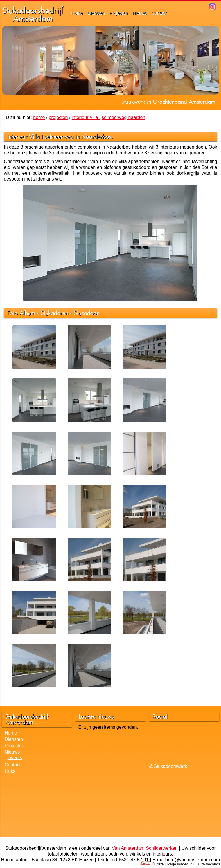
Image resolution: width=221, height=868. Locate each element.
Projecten (119, 13)
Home (77, 13)
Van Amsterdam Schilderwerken (145, 848)
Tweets (15, 758)
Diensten (96, 13)
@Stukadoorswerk (168, 766)
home (39, 117)
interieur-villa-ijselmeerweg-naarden (108, 117)
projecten (58, 117)
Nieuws (140, 13)
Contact (159, 13)
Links (10, 771)
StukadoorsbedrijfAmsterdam (33, 14)
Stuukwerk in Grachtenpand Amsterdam (168, 102)
